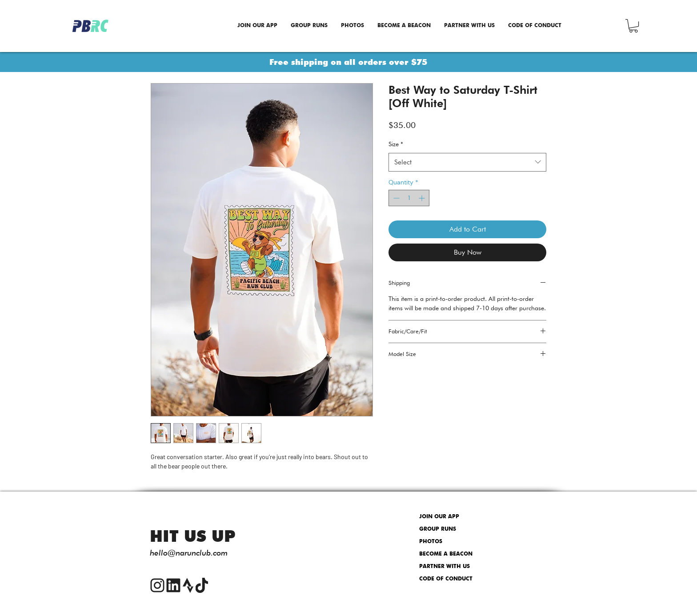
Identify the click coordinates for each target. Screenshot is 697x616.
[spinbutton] (409, 198)
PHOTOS (431, 542)
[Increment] (423, 198)
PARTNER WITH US (445, 567)
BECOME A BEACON (446, 554)
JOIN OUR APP (439, 517)
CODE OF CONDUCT (446, 579)
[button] (633, 26)
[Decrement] (395, 198)
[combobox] (467, 162)
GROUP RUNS (438, 529)
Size (396, 144)
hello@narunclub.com (189, 553)
